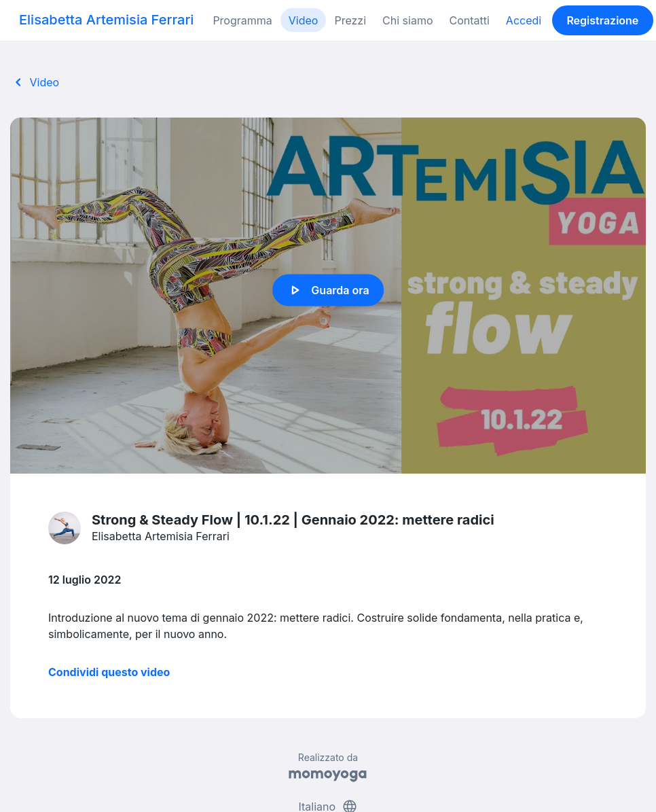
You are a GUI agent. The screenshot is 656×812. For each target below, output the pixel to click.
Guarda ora (328, 290)
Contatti (469, 20)
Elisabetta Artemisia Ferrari (106, 20)
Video (304, 20)
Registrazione (602, 20)
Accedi (524, 20)
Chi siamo (407, 20)
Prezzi (350, 20)
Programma (242, 20)
